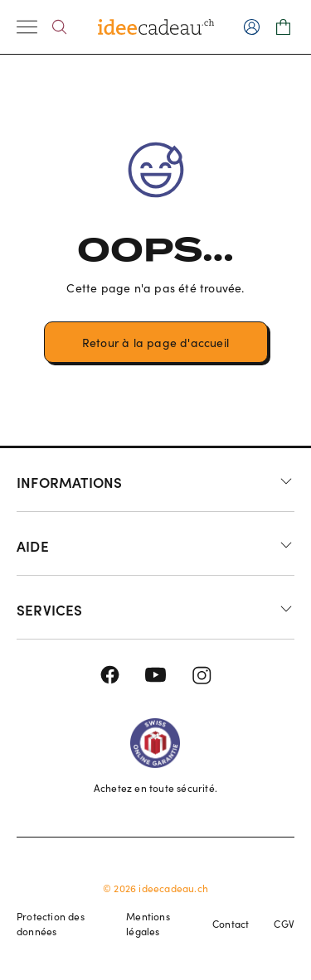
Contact (231, 924)
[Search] (59, 27)
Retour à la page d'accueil (155, 343)
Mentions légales (148, 924)
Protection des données (51, 924)
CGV (284, 924)
